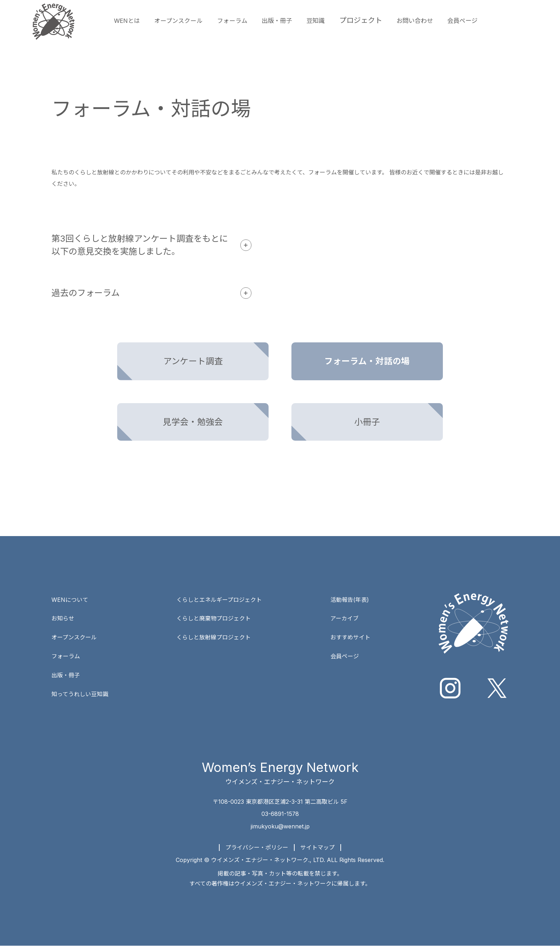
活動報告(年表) (350, 600)
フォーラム (249, 21)
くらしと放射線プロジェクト (214, 638)
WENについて (70, 600)
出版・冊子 (299, 21)
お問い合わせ (446, 21)
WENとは (129, 21)
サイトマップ (317, 848)
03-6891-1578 (280, 815)
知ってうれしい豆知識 (80, 693)
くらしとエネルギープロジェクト (219, 600)
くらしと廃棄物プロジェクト (214, 619)
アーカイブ (344, 619)
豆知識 (342, 21)
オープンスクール (188, 21)
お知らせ (63, 619)
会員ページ (500, 21)
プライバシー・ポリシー (257, 848)
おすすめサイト (350, 638)
